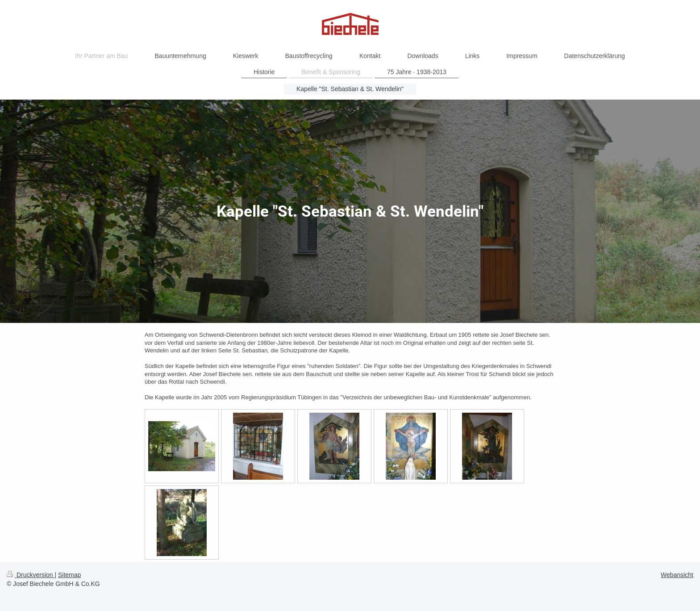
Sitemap (69, 575)
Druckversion (31, 575)
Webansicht (677, 575)
